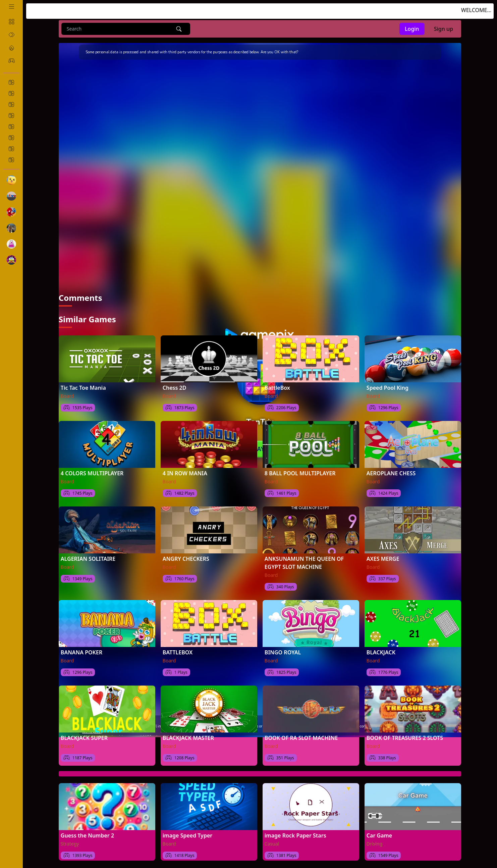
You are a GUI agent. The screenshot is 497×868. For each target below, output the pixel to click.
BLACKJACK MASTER (188, 737)
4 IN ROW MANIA (185, 472)
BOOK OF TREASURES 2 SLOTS (405, 737)
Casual (272, 842)
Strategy (70, 842)
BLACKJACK (381, 651)
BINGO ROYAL (283, 651)
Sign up (444, 29)
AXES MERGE (383, 557)
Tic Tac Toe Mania (83, 386)
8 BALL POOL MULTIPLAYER (300, 472)
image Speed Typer (187, 834)
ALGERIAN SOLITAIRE (88, 557)
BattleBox (277, 386)
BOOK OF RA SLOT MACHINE (301, 737)
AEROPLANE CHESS (391, 472)
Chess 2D (175, 386)
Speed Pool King (388, 386)
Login (412, 29)
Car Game (379, 834)
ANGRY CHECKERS (186, 557)
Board (67, 395)
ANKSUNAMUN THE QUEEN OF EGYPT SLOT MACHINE (304, 561)
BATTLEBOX (178, 651)
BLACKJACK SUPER (84, 737)
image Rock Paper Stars (295, 834)
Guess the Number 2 (87, 834)
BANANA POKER (81, 651)
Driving (375, 842)
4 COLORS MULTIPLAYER (92, 472)
